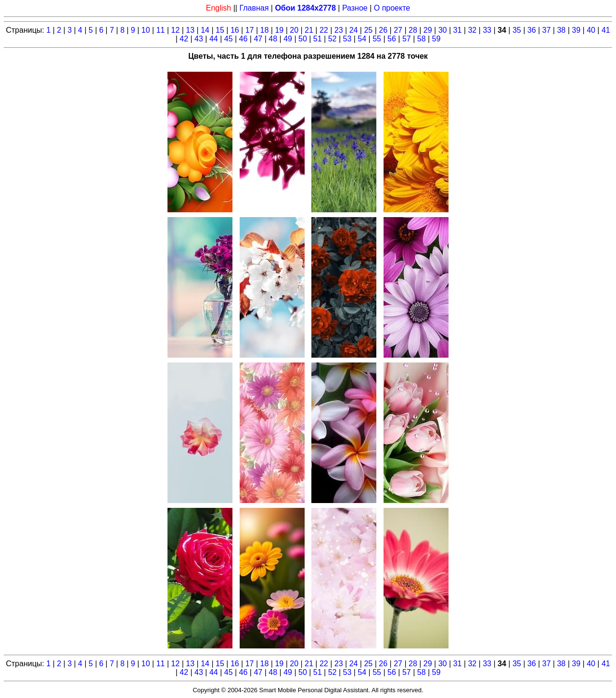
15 (220, 30)
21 (309, 30)
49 (288, 39)
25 (368, 30)
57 (407, 39)
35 (517, 30)
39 (576, 30)
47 (258, 39)
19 (279, 30)
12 (176, 30)
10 (146, 30)
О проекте (392, 8)
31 (458, 30)
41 (606, 30)
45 (229, 39)
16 (235, 30)
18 (265, 30)
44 (214, 39)
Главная (254, 8)
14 (205, 30)
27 (398, 30)
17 (250, 30)
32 (472, 30)
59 (436, 39)
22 (324, 30)
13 (190, 30)
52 (333, 39)
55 (377, 39)
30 (443, 30)
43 (199, 39)
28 (413, 30)
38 (561, 30)
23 (339, 30)
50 (303, 39)
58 (422, 39)
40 (591, 30)
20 (294, 30)
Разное (355, 8)
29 (428, 30)
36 (532, 30)
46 (244, 39)
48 (273, 39)
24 (354, 30)
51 (318, 39)
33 (487, 30)
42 (184, 39)
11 (161, 30)
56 (392, 39)
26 (383, 30)
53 (347, 39)
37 (547, 30)
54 (362, 39)
